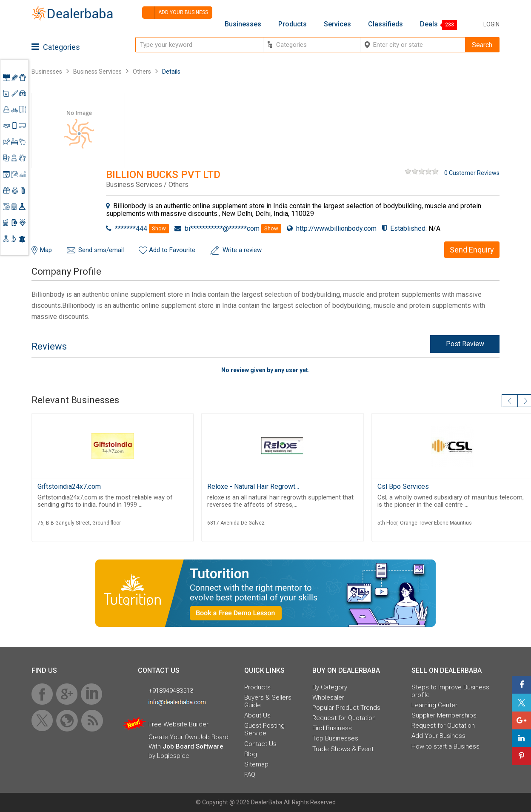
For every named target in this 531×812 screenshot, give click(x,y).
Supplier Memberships (444, 715)
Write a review (242, 250)
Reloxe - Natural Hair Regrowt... (253, 486)
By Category (330, 687)
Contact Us (260, 744)
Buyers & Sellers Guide (268, 701)
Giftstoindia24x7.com (69, 486)
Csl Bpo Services (403, 486)
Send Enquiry (472, 250)
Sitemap (256, 764)
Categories (56, 47)
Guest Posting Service (264, 729)
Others (142, 72)
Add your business (175, 13)
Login (491, 24)
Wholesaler (328, 697)
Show (159, 228)
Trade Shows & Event (343, 749)
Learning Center (434, 705)
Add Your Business (438, 736)
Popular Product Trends (346, 708)
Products (293, 24)
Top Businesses (335, 738)
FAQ (250, 775)
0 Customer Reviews (472, 173)
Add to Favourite (172, 250)
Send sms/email (101, 250)
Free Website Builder (178, 724)
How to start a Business (445, 746)
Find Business (332, 728)
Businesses (243, 24)
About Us (257, 715)
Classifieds (385, 24)
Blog (251, 754)
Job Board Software (193, 746)
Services (337, 24)
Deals (429, 24)
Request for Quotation (344, 718)
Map (46, 250)
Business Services (98, 72)
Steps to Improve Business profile (450, 691)
